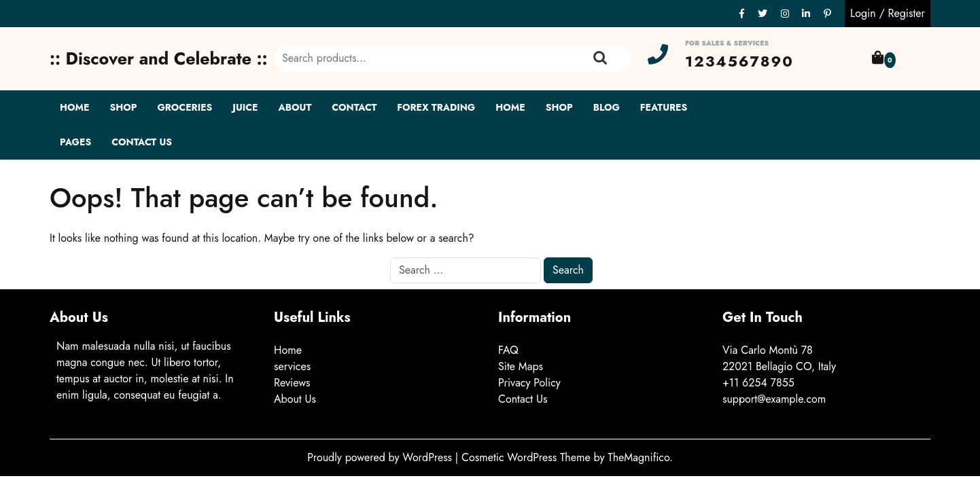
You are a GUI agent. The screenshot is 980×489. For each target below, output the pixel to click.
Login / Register (888, 13)
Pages (75, 142)
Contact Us (142, 142)
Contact (354, 107)
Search (600, 58)
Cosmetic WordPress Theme (527, 457)
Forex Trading (436, 107)
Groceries (185, 107)
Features (664, 107)
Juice (245, 107)
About (295, 107)
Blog (607, 107)
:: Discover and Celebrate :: (159, 58)
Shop (123, 107)
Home (74, 107)
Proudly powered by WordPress (381, 457)
